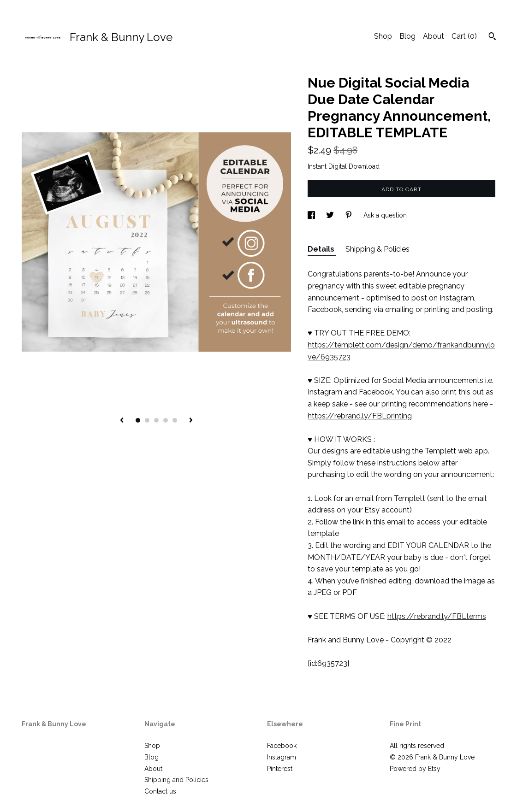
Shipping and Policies (176, 780)
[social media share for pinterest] (350, 215)
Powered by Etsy (415, 769)
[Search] (492, 37)
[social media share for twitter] (331, 215)
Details (322, 249)
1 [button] (138, 420)
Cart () (464, 36)
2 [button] (147, 420)
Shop (383, 36)
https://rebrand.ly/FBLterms (437, 616)
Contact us (160, 791)
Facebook (282, 746)
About (434, 36)
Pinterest (280, 769)
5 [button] (175, 420)
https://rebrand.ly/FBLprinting (360, 416)
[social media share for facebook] (312, 215)
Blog (407, 36)
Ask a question (385, 215)
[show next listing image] (191, 421)
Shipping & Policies (377, 249)
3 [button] (156, 420)
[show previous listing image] (122, 421)
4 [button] (166, 420)
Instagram (282, 757)
